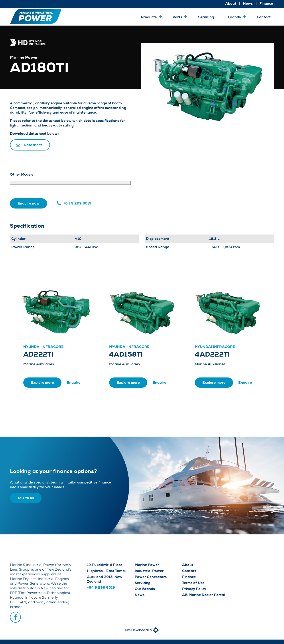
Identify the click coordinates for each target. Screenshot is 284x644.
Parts (177, 17)
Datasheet (33, 145)
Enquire (74, 382)
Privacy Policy (194, 589)
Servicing (206, 17)
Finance (266, 3)
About (231, 3)
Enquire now (29, 203)
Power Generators (151, 577)
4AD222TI (212, 354)
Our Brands (145, 589)
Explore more (42, 382)
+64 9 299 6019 (77, 203)
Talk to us (26, 498)
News (248, 3)
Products (149, 17)
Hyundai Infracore (43, 347)
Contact (264, 17)
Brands (234, 17)
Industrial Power (149, 571)
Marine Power (147, 565)
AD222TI (38, 354)
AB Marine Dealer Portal (203, 595)
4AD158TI (126, 354)
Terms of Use (193, 583)
